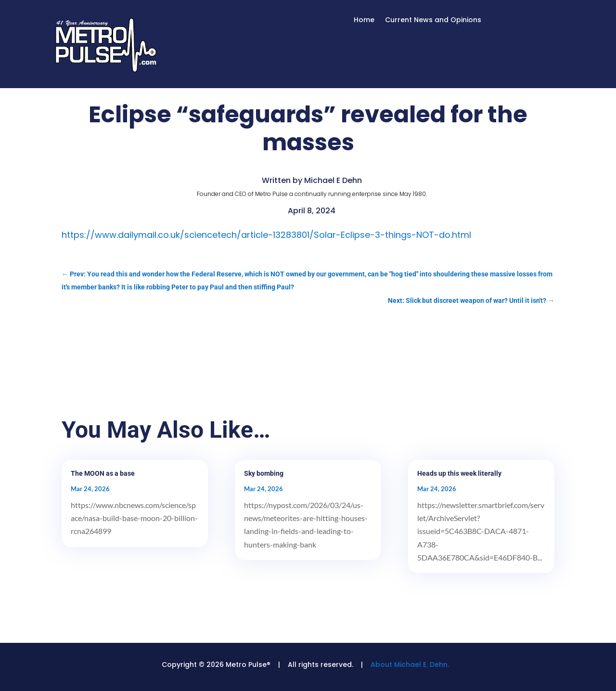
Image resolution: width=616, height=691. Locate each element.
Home (364, 20)
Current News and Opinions (433, 20)
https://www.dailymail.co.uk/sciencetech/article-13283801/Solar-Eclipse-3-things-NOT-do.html (266, 235)
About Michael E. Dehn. (410, 665)
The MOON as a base (103, 473)
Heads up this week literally (459, 473)
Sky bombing (264, 473)
